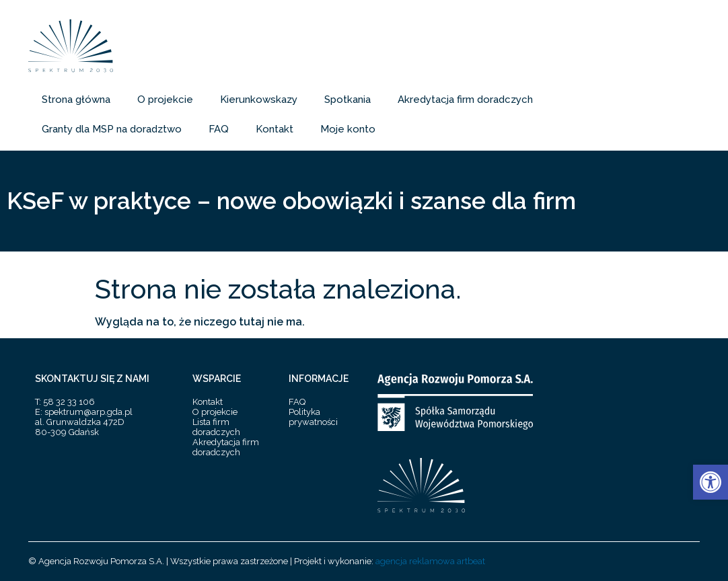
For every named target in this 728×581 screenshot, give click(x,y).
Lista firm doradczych (216, 427)
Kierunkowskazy (259, 100)
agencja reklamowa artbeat (430, 561)
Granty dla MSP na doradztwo (112, 129)
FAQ (219, 129)
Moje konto (348, 129)
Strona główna (76, 100)
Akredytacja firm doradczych (465, 100)
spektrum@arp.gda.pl (88, 412)
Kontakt (275, 129)
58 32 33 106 (69, 402)
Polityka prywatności (313, 417)
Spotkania (348, 100)
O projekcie (165, 100)
